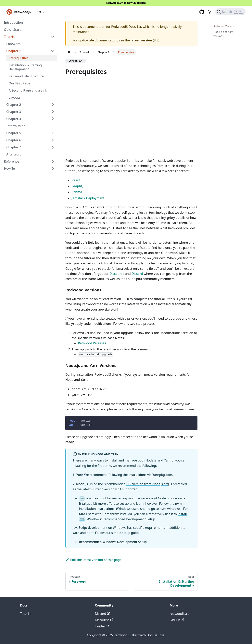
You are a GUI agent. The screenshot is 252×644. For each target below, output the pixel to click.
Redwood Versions (224, 26)
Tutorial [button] (10, 37)
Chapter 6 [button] (14, 140)
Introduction (13, 22)
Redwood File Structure (26, 76)
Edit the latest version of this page (93, 560)
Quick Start (12, 30)
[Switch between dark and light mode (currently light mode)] (210, 12)
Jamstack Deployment (88, 198)
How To (9, 168)
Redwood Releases (92, 343)
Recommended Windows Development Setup (113, 542)
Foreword (13, 44)
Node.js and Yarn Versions (223, 34)
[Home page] (69, 52)
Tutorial (26, 614)
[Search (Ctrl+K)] (230, 12)
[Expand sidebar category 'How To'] (53, 168)
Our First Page (19, 83)
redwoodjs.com (181, 614)
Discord (137, 274)
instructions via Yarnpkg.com (150, 475)
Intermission (16, 126)
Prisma (77, 192)
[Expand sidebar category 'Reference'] (53, 161)
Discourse (117, 274)
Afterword (14, 154)
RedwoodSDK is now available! (126, 3)
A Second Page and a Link (28, 90)
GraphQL (78, 186)
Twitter (102, 626)
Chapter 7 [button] (14, 147)
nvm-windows (170, 509)
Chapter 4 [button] (14, 119)
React (76, 180)
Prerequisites (19, 58)
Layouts (15, 97)
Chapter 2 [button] (14, 105)
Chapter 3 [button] (14, 112)
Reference (12, 161)
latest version (141, 40)
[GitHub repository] (202, 12)
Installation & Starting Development (25, 67)
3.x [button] (39, 12)
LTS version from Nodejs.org (148, 484)
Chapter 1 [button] (14, 51)
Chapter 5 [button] (14, 133)
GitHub (177, 620)
